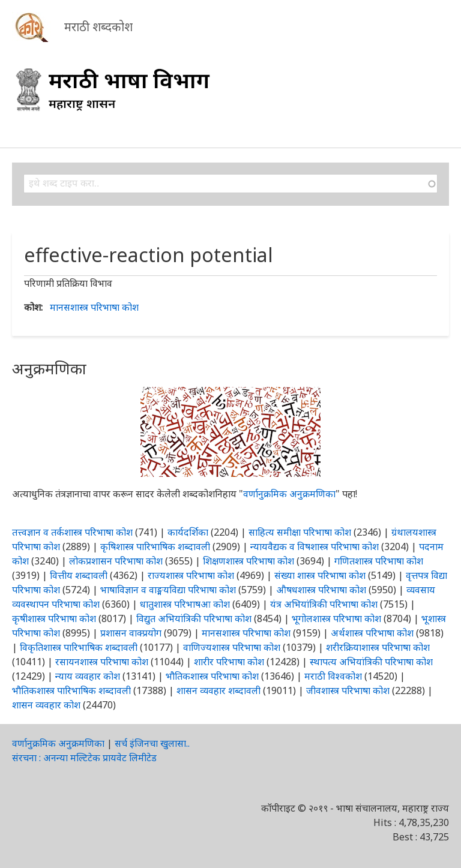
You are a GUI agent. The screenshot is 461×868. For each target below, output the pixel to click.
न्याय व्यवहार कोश (88, 676)
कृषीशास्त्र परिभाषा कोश (54, 618)
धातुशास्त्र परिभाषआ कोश (185, 604)
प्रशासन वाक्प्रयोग (131, 633)
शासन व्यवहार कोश (46, 705)
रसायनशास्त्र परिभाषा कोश (102, 662)
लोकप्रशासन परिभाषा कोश (116, 561)
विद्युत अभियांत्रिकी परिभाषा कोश (194, 618)
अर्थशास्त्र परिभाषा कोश (372, 633)
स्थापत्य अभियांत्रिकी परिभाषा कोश (371, 662)
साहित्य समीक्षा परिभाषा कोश (300, 532)
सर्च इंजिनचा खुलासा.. (152, 743)
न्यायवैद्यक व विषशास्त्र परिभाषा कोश (315, 546)
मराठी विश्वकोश (333, 676)
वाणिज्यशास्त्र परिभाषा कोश (232, 647)
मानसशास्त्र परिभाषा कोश (94, 307)
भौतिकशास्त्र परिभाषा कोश (212, 676)
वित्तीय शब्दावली (79, 575)
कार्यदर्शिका (188, 532)
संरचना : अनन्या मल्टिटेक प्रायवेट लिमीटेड (84, 758)
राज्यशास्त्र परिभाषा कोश (191, 575)
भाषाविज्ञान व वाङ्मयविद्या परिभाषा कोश (168, 590)
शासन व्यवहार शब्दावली (218, 690)
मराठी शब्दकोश (98, 27)
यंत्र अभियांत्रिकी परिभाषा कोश (324, 604)
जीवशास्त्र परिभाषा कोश (348, 690)
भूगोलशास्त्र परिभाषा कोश (336, 618)
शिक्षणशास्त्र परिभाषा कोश (249, 561)
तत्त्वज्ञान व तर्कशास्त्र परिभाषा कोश (72, 532)
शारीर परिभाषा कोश (229, 662)
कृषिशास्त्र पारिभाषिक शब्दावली (155, 546)
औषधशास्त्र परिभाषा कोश (321, 590)
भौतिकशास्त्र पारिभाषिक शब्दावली (71, 690)
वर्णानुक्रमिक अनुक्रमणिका (289, 494)
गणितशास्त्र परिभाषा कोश (379, 561)
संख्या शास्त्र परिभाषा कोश (320, 575)
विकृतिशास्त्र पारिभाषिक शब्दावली (80, 647)
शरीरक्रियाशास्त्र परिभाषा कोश (378, 647)
